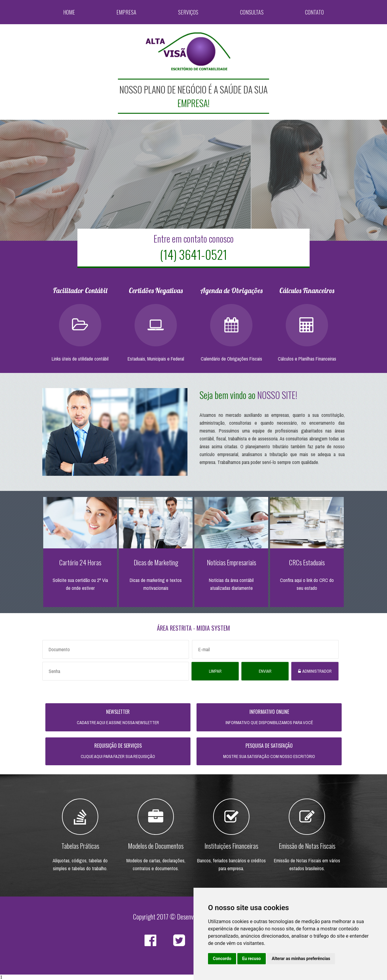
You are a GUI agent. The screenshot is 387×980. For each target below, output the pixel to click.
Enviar (265, 671)
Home (69, 12)
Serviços (188, 12)
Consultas (252, 12)
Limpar (215, 671)
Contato (314, 12)
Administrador (317, 671)
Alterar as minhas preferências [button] (301, 959)
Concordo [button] (222, 959)
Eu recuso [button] (252, 959)
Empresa (127, 12)
